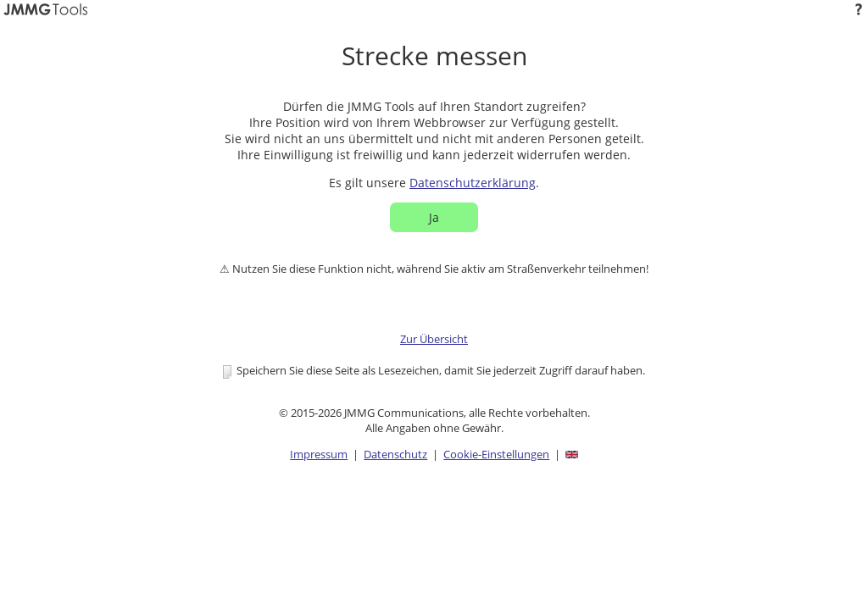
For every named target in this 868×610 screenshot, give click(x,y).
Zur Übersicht (434, 339)
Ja (434, 217)
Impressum (319, 454)
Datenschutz (395, 454)
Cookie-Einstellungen (496, 454)
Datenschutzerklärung (473, 183)
